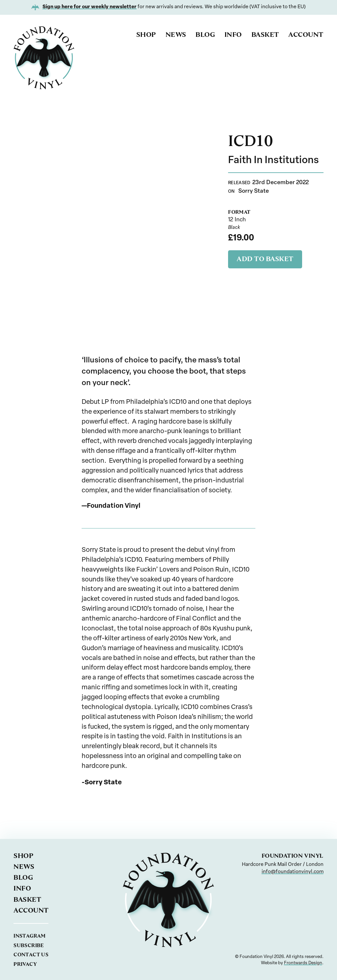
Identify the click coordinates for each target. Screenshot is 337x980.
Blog (205, 35)
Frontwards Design (303, 963)
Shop (146, 35)
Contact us (31, 955)
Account (306, 35)
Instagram (29, 936)
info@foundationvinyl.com (293, 872)
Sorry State (254, 191)
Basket (265, 35)
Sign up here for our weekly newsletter (90, 7)
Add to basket (265, 259)
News (176, 35)
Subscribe (28, 945)
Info (233, 35)
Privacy (25, 964)
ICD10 (251, 141)
